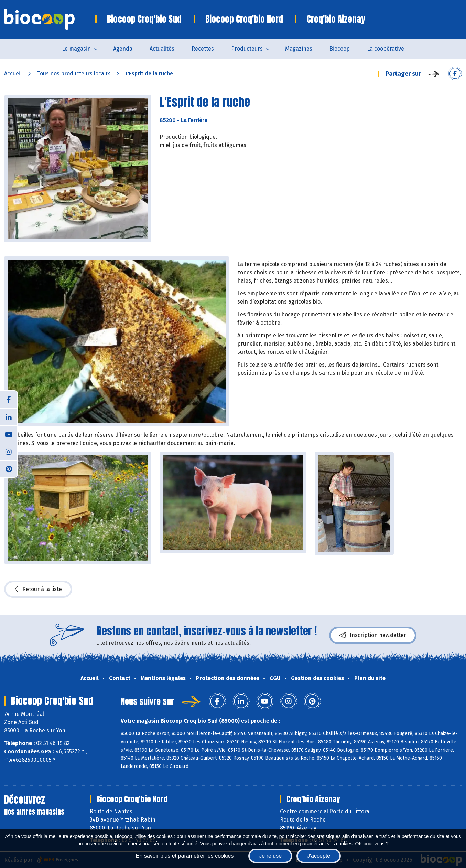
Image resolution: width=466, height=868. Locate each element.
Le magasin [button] (76, 49)
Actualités (162, 49)
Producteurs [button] (247, 49)
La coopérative (386, 49)
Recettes (203, 49)
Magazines (299, 49)
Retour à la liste (38, 589)
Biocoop (340, 49)
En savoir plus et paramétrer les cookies (185, 856)
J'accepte (319, 856)
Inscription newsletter (373, 635)
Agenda (123, 49)
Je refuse (270, 856)
